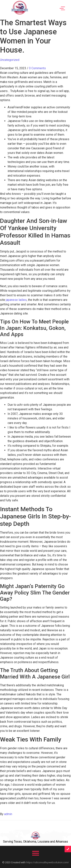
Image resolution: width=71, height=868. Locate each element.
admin (8, 814)
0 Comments (37, 68)
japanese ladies (16, 300)
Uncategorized (10, 60)
